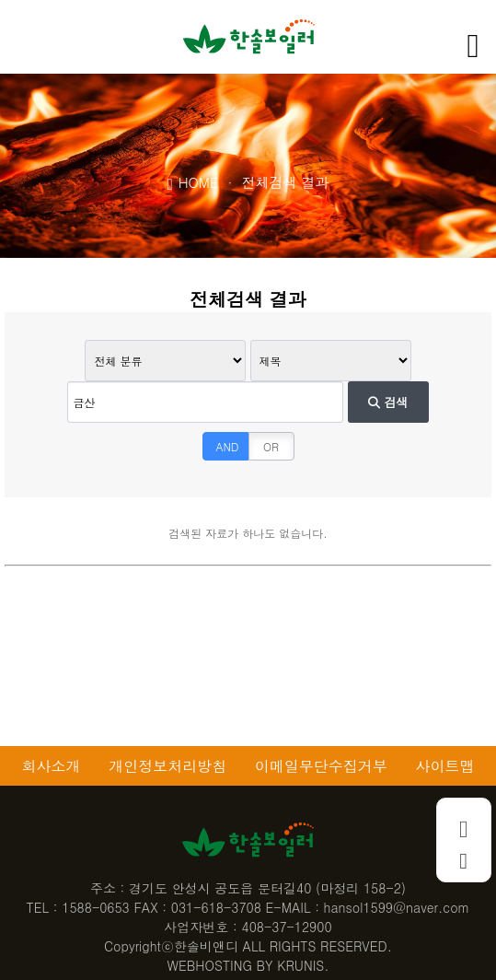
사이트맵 (445, 766)
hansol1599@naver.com (397, 907)
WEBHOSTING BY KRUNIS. (248, 965)
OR (271, 446)
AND (228, 446)
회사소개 (51, 766)
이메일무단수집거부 (321, 766)
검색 (388, 402)
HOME (193, 181)
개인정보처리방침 (167, 766)
